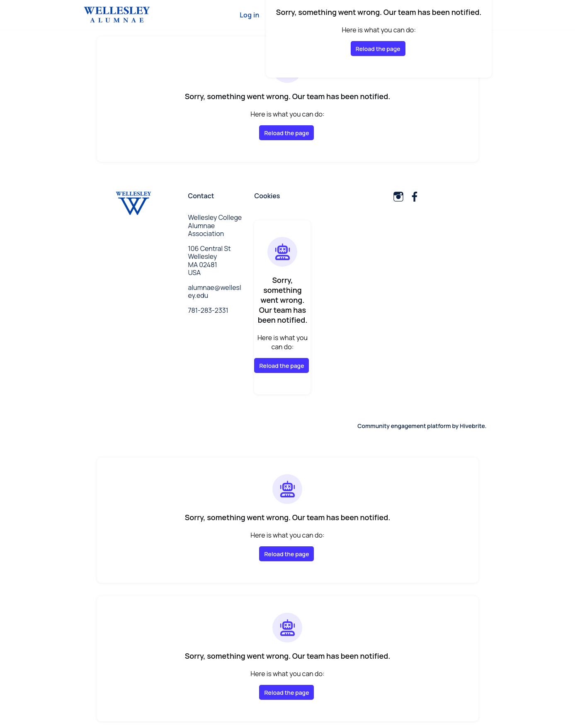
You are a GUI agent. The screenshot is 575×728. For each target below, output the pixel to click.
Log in (250, 15)
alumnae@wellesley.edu (215, 292)
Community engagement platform (404, 426)
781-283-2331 (208, 310)
